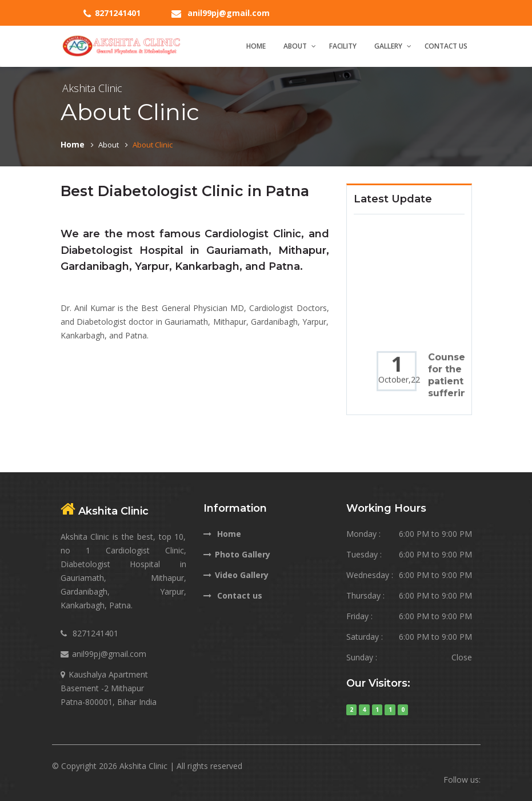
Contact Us (446, 46)
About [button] (295, 46)
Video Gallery (236, 575)
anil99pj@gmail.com (229, 13)
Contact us (233, 595)
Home (256, 46)
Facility (343, 46)
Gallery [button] (388, 46)
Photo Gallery (237, 554)
